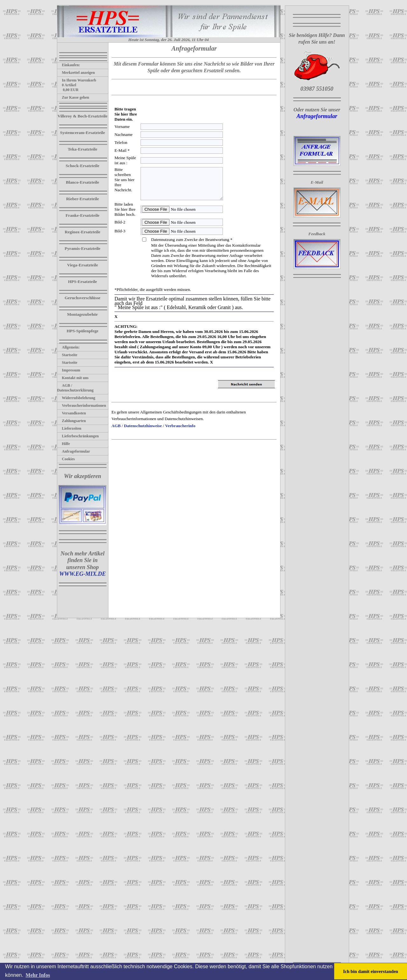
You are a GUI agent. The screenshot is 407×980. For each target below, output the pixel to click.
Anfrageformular (74, 451)
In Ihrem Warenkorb (77, 80)
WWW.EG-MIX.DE (83, 574)
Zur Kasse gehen (73, 97)
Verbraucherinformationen (82, 405)
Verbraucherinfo (180, 426)
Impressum (69, 370)
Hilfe (64, 444)
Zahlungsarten (72, 421)
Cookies (66, 459)
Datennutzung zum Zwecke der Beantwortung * (192, 240)
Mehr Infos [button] (38, 975)
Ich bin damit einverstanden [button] (371, 971)
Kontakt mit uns (73, 378)
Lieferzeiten (69, 428)
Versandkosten (72, 413)
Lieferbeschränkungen (78, 436)
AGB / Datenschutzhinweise (137, 426)
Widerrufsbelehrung (76, 398)
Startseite (67, 355)
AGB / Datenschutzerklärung (76, 388)
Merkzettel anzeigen (76, 73)
